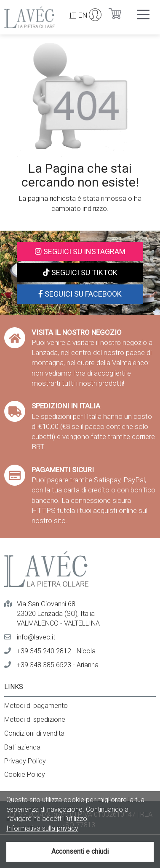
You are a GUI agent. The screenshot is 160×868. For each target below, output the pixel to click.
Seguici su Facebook (80, 294)
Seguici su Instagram (80, 251)
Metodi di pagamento (36, 706)
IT (73, 15)
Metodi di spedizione (35, 719)
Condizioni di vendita (34, 733)
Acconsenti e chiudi (80, 851)
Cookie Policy (25, 775)
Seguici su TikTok (80, 272)
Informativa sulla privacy (42, 828)
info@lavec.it (36, 637)
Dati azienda (22, 747)
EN (83, 15)
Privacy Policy (25, 761)
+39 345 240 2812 (44, 651)
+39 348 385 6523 (44, 665)
